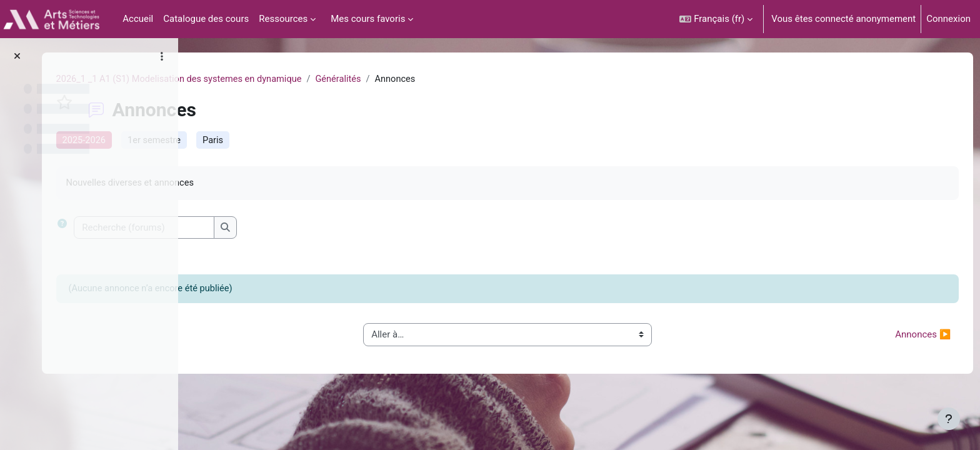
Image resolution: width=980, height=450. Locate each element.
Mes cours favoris (368, 19)
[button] (716, 19)
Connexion (948, 19)
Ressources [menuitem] (283, 19)
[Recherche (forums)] (291, 230)
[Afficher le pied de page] (949, 419)
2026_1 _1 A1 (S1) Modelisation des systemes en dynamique (329, 79)
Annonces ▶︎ (900, 337)
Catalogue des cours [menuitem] (206, 19)
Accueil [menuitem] (138, 19)
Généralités (493, 79)
